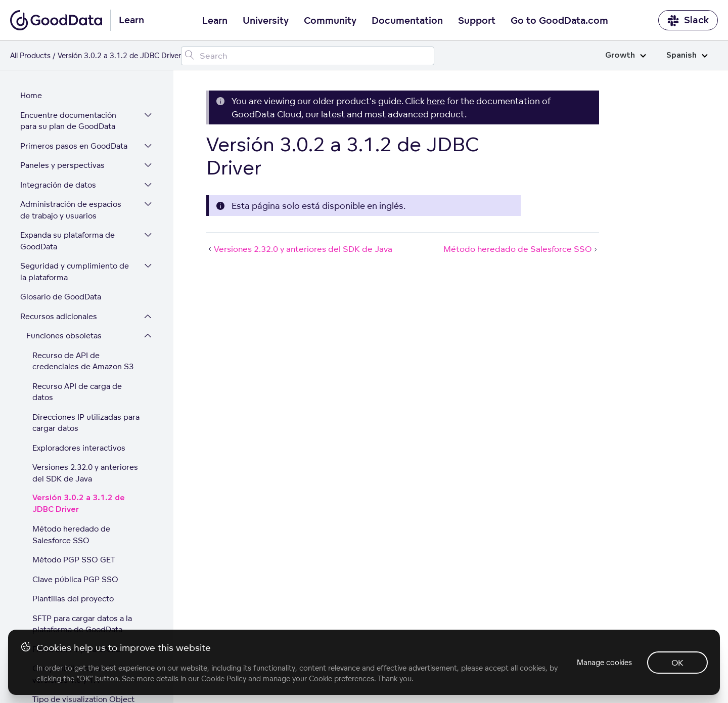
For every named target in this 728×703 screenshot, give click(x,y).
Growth (626, 55)
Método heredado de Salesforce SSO (71, 442)
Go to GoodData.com (559, 21)
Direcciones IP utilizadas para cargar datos (86, 330)
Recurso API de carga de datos (77, 299)
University (266, 21)
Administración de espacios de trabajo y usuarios (77, 117)
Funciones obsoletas (64, 243)
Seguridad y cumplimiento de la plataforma (75, 179)
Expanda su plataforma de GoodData (67, 148)
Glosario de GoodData (61, 204)
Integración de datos (58, 92)
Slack (688, 20)
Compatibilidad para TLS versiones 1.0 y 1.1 (78, 582)
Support (477, 21)
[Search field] (308, 56)
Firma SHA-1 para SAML (76, 557)
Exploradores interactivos (79, 355)
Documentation (407, 21)
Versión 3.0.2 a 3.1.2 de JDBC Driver (79, 411)
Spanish (687, 55)
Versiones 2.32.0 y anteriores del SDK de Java (85, 380)
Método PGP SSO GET (74, 467)
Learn (215, 21)
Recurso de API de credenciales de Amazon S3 (83, 269)
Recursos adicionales (59, 224)
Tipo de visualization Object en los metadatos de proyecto (87, 612)
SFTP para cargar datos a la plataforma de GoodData (82, 532)
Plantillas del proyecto (73, 506)
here (436, 101)
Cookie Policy (224, 678)
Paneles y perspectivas (62, 73)
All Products (30, 55)
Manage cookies (603, 662)
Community (330, 21)
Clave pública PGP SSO (75, 487)
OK (677, 663)
